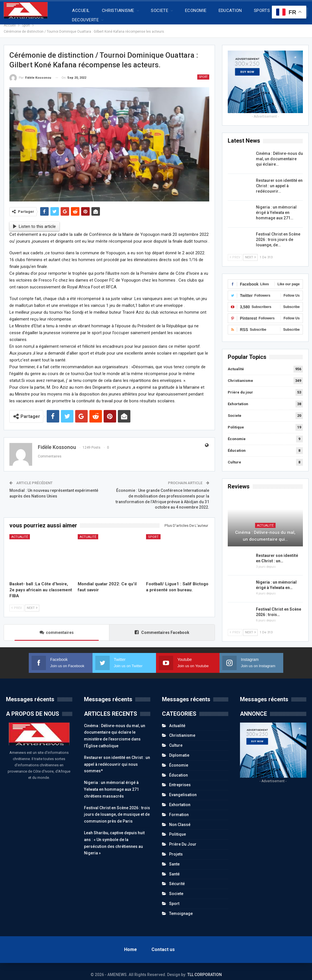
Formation (179, 808)
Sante (174, 858)
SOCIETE (160, 11)
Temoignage (181, 907)
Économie (237, 433)
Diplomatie (179, 749)
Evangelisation (183, 788)
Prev (17, 602)
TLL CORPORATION (205, 968)
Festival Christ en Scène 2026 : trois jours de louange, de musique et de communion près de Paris (117, 808)
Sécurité (177, 877)
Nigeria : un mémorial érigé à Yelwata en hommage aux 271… (276, 206)
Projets (176, 848)
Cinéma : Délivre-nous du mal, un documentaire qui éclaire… (279, 153)
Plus (258, 11)
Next (32, 602)
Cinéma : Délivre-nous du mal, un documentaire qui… (265, 530)
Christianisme (240, 374)
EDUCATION (230, 11)
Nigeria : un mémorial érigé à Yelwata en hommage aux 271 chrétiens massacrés (111, 783)
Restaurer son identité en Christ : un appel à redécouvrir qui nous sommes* (117, 758)
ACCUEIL (81, 11)
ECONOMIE (196, 11)
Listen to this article (34, 220)
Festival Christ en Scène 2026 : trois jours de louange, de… (278, 233)
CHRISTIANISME (118, 11)
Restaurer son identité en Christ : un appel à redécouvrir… (279, 180)
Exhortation (238, 398)
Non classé (180, 818)
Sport (203, 71)
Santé (174, 868)
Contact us (163, 943)
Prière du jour (240, 386)
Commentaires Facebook (162, 626)
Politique (236, 421)
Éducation (237, 444)
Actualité (20, 531)
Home (131, 943)
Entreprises (180, 779)
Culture (234, 456)
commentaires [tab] (57, 626)
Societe (235, 409)
